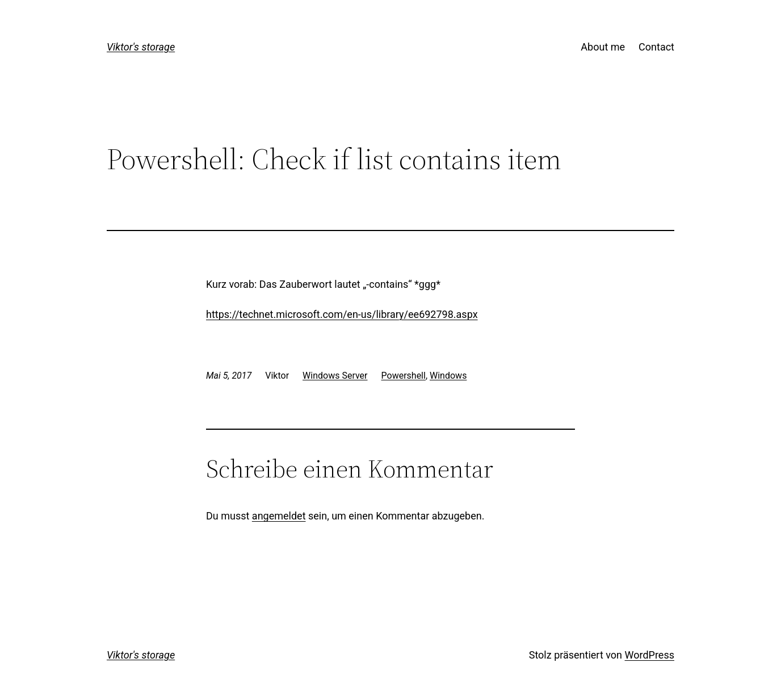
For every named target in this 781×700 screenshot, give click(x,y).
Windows (448, 376)
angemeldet (279, 516)
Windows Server (335, 376)
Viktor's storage (141, 47)
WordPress (650, 655)
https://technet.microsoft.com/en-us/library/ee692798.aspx (342, 314)
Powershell (404, 376)
